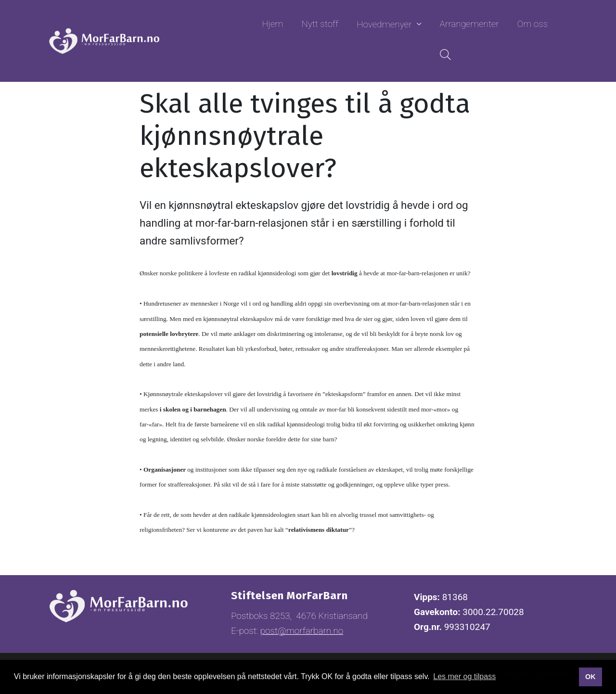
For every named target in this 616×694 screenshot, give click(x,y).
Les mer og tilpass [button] (464, 676)
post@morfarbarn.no (302, 631)
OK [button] (590, 677)
